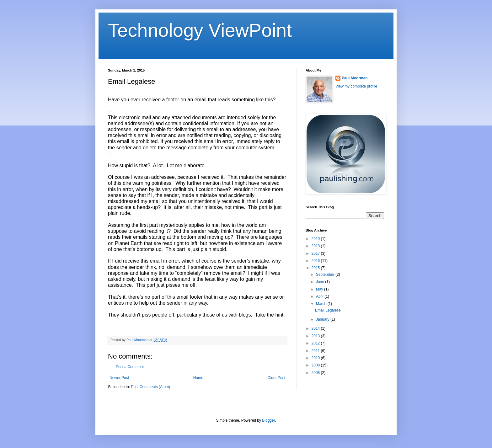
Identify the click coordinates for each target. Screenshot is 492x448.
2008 (316, 373)
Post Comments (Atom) (150, 387)
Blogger (268, 420)
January (323, 319)
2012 (316, 343)
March (322, 304)
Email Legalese (328, 310)
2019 (316, 239)
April (320, 296)
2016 (316, 261)
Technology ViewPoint (200, 30)
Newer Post (119, 378)
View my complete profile (356, 86)
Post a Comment (130, 367)
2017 (316, 253)
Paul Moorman (355, 78)
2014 (316, 328)
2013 (316, 336)
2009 (316, 365)
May (320, 289)
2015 (316, 268)
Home (198, 378)
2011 (316, 351)
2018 (316, 246)
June (321, 282)
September (326, 275)
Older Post (276, 378)
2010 (316, 358)
